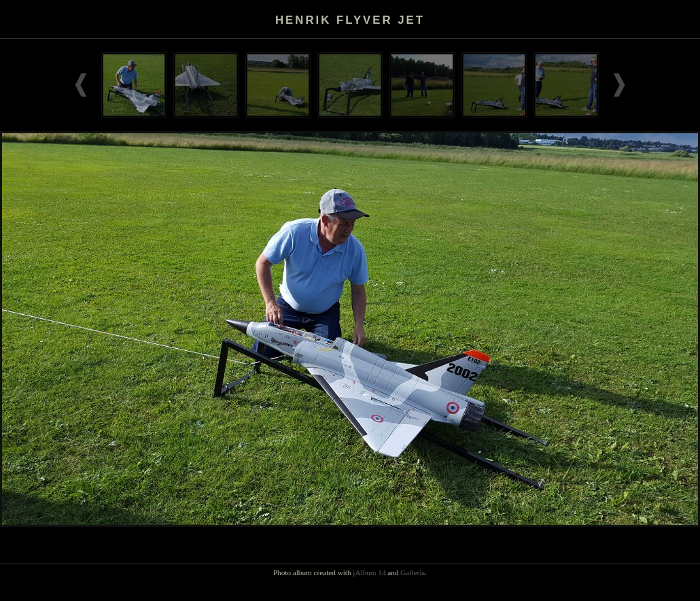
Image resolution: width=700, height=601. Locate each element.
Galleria (413, 572)
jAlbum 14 (369, 572)
